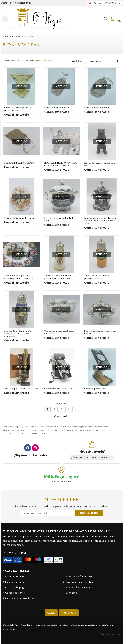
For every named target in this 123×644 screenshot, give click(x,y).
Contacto (71, 593)
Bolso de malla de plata (56, 108)
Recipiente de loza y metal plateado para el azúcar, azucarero (18, 334)
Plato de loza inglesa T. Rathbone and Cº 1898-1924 (18, 277)
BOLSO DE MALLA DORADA (19, 163)
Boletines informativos (79, 576)
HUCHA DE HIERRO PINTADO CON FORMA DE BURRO (61, 164)
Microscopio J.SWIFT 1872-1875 (21, 389)
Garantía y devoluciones (20, 598)
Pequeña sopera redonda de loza (59, 219)
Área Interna (10, 629)
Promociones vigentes (79, 582)
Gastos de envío (15, 593)
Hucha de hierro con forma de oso (100, 164)
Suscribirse (89, 513)
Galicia (51, 613)
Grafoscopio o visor (95, 389)
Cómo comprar (15, 576)
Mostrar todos (45, 61)
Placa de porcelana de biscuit (19, 218)
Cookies (64, 625)
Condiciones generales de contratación (92, 625)
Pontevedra (69, 613)
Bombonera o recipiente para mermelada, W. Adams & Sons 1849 (100, 221)
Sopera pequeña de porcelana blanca (100, 332)
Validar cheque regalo (79, 587)
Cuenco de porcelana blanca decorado (59, 332)
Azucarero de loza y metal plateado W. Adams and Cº (58, 277)
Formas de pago (15, 587)
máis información (62, 482)
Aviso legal (26, 625)
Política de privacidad (46, 625)
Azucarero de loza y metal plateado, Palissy (98, 277)
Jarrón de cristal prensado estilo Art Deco (18, 109)
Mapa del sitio (11, 625)
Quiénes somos (14, 582)
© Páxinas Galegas (110, 634)
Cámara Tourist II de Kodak (59, 389)
